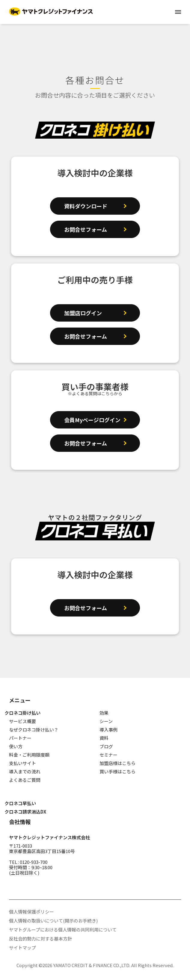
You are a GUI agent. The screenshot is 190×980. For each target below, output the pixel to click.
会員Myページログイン (92, 420)
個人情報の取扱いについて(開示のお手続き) (53, 921)
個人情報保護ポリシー (31, 912)
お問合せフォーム (86, 229)
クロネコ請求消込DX (25, 812)
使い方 (16, 746)
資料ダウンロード (86, 206)
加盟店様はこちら (117, 763)
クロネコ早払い (20, 803)
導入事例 (108, 730)
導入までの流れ (25, 771)
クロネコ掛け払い (22, 713)
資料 (104, 738)
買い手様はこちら (117, 771)
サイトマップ (22, 948)
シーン (106, 721)
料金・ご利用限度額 (29, 755)
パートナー (20, 738)
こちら (108, 393)
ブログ (106, 746)
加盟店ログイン (83, 313)
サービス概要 (22, 721)
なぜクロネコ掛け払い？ (34, 730)
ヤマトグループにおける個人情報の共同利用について (63, 930)
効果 (104, 713)
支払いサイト (22, 763)
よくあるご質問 (25, 780)
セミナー (108, 755)
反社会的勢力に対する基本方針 (40, 939)
